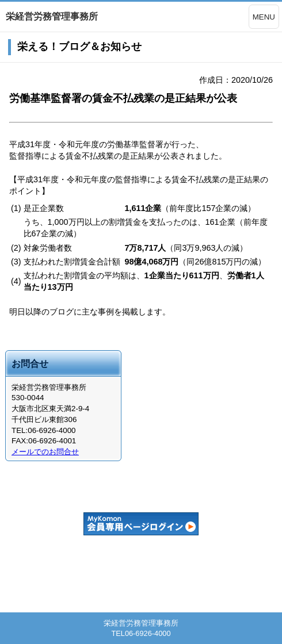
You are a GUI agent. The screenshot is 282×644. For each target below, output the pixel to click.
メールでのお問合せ (45, 452)
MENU (264, 17)
